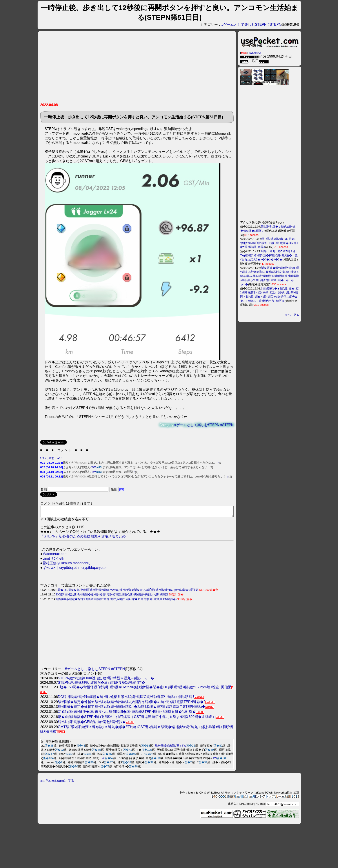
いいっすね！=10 (51, 458)
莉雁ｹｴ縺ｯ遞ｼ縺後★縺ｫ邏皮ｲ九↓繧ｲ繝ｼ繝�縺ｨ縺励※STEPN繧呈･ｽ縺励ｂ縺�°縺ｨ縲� (127, 714)
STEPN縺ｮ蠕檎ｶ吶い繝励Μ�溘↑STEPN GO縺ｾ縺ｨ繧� (101, 684)
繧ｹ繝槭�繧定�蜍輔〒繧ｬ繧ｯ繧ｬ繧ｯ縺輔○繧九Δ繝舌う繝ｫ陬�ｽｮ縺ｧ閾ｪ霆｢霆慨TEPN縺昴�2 (117, 601)
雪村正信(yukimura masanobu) (66, 565)
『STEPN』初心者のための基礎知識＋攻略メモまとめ (83, 538)
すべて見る (292, 315)
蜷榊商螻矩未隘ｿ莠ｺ (168, 748)
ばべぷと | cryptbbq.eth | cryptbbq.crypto (74, 570)
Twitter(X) (255, 53)
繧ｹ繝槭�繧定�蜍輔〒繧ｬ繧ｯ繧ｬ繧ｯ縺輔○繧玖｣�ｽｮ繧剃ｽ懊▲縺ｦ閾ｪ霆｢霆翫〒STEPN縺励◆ (132, 709)
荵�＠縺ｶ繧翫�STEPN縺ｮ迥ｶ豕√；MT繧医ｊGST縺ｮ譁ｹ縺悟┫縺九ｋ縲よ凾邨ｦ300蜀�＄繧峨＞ (137, 719)
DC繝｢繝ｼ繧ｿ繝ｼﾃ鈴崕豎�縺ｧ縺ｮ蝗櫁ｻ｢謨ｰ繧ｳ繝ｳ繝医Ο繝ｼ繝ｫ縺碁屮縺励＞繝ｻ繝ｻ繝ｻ (112, 596)
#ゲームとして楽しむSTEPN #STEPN (251, 24)
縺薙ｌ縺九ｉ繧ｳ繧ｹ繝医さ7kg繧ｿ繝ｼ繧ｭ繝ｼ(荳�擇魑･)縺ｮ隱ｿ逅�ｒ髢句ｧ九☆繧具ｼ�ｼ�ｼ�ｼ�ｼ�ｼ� (269, 255)
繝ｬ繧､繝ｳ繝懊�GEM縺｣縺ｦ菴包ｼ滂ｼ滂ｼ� (92, 724)
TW (94, 467)
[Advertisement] (122, 69)
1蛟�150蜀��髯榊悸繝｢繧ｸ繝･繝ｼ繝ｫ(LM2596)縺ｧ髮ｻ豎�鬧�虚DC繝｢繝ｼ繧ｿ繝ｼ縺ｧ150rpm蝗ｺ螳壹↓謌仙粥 (127, 592)
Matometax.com (55, 556)
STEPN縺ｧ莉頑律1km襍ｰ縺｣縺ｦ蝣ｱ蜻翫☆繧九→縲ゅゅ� (106, 680)
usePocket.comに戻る (57, 783)
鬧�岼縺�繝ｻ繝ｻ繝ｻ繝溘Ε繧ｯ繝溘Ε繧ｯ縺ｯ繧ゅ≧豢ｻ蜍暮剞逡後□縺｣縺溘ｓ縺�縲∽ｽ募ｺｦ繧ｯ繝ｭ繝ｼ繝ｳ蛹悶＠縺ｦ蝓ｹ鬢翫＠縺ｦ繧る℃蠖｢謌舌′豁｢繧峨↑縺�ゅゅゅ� (270, 276)
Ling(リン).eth (53, 560)
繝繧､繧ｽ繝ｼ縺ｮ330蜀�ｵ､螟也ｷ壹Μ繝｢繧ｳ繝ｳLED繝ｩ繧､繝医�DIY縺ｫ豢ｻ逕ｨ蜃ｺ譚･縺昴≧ (269, 243)
